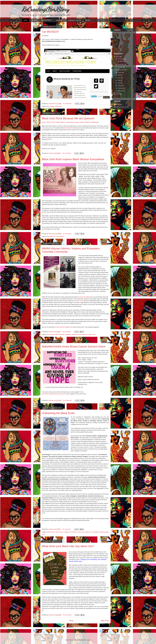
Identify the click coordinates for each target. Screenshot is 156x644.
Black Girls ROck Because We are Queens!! (68, 118)
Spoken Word (60, 20)
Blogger (88, 640)
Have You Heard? (46, 20)
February (121, 88)
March (120, 86)
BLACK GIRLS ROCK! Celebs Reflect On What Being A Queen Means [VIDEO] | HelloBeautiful (70, 122)
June (119, 78)
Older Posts (105, 621)
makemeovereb (76, 334)
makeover (85, 334)
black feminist (51, 532)
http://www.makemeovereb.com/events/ (54, 394)
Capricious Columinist (75, 20)
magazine (68, 334)
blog (48, 106)
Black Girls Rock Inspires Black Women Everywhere (73, 159)
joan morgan (85, 532)
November (121, 65)
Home (26, 20)
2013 (118, 57)
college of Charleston (70, 532)
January (120, 91)
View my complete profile (121, 107)
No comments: (68, 104)
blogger (52, 106)
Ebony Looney (80, 301)
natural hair (92, 334)
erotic (79, 532)
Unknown (119, 104)
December (121, 59)
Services (88, 20)
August (120, 72)
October (120, 67)
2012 (118, 94)
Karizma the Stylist (84, 297)
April (119, 83)
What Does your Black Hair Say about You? (68, 546)
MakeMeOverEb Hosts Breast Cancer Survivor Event (74, 347)
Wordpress (58, 106)
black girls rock (51, 236)
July (119, 75)
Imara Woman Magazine (63, 327)
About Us (34, 20)
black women (60, 236)
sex (91, 532)
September (121, 70)
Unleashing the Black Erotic (58, 413)
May (119, 80)
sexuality (95, 532)
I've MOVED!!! (50, 32)
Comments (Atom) (80, 627)
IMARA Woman (60, 334)
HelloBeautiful (69, 128)
